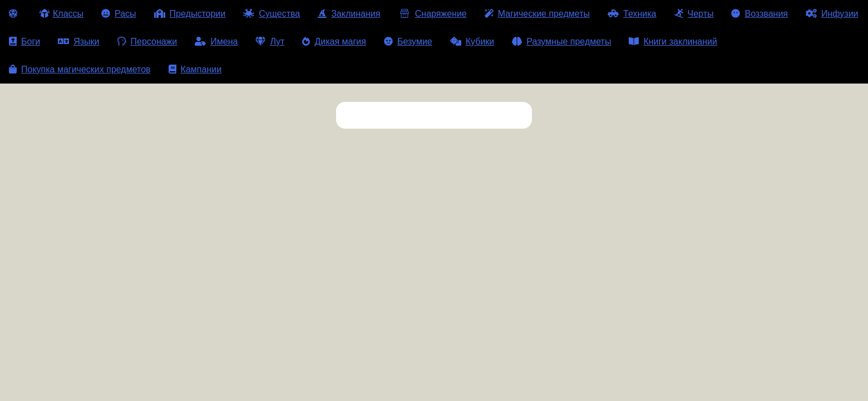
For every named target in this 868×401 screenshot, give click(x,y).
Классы (61, 14)
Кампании (195, 69)
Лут (270, 41)
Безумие (408, 41)
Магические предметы (537, 14)
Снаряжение (432, 14)
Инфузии (832, 14)
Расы (119, 14)
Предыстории (190, 14)
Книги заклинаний (673, 41)
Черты (694, 14)
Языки (78, 41)
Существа (272, 14)
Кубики (472, 41)
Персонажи (147, 41)
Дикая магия (334, 41)
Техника (632, 14)
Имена (216, 41)
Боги (24, 41)
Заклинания (349, 14)
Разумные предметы (561, 41)
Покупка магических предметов (80, 69)
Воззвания (759, 14)
